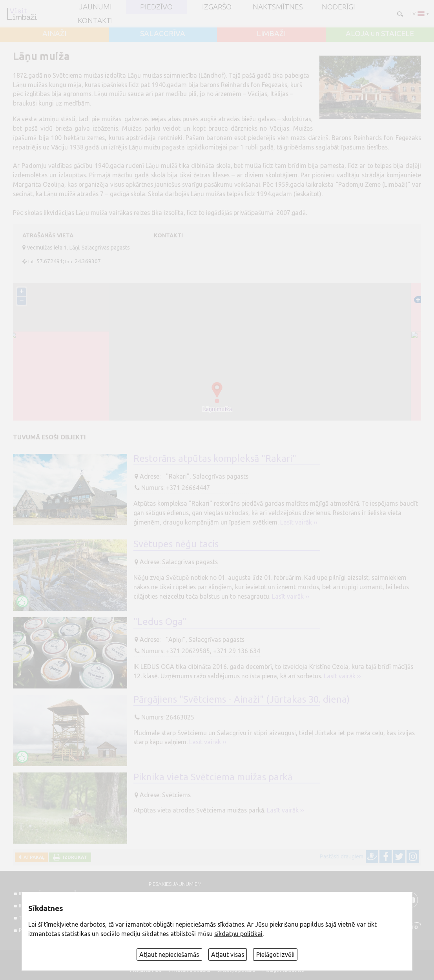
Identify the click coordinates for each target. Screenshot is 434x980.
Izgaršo (217, 7)
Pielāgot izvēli (275, 954)
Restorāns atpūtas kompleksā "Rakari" (215, 458)
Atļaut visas (228, 954)
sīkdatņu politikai (238, 934)
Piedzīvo (156, 7)
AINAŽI (54, 34)
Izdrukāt (74, 857)
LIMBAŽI (271, 34)
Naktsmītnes (278, 7)
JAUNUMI (95, 7)
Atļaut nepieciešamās (169, 954)
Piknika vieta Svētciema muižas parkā (213, 777)
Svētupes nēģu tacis (176, 544)
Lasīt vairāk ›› (299, 522)
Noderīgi (338, 7)
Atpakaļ (33, 857)
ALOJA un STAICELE (380, 34)
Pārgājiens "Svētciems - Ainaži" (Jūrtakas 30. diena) (242, 699)
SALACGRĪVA (163, 34)
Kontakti (95, 21)
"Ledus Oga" (160, 622)
